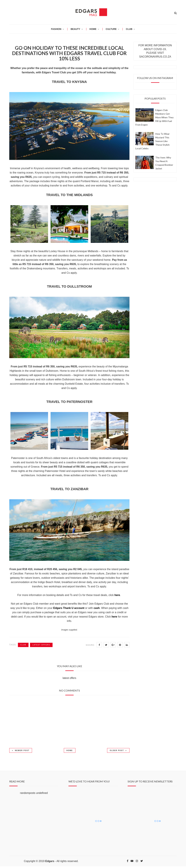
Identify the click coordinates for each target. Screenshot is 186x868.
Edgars (50, 861)
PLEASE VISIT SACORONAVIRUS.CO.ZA (155, 55)
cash (97, 608)
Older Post (118, 750)
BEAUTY (75, 29)
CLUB (129, 29)
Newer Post (21, 750)
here (117, 595)
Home (70, 750)
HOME (93, 29)
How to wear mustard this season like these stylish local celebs (153, 141)
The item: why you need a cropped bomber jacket (164, 163)
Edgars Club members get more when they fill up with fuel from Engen (155, 117)
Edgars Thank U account (69, 608)
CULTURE (111, 29)
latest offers (41, 645)
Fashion (56, 29)
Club (23, 645)
